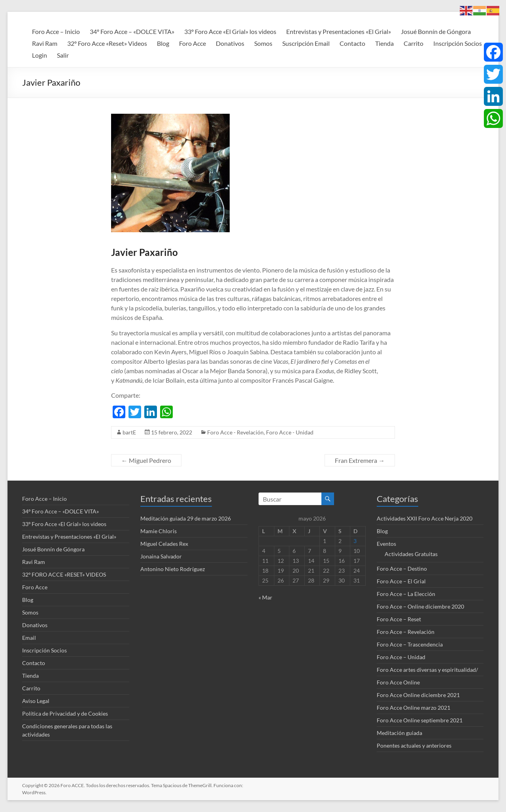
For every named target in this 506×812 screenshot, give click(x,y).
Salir (63, 55)
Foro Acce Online (398, 682)
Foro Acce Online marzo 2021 (413, 708)
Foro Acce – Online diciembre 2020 (420, 606)
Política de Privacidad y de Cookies (65, 713)
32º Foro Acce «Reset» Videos (107, 43)
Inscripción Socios (458, 43)
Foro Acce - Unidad (290, 432)
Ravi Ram (45, 43)
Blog (163, 43)
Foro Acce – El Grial (401, 581)
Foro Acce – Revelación (406, 632)
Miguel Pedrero (146, 460)
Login (40, 55)
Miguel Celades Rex (164, 544)
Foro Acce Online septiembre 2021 (420, 720)
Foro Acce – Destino (402, 569)
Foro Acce (193, 43)
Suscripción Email (306, 43)
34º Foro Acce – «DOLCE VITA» (132, 31)
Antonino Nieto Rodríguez (173, 569)
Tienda (384, 43)
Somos (263, 43)
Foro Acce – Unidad (401, 657)
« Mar (265, 597)
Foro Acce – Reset (399, 619)
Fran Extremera (360, 460)
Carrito (413, 43)
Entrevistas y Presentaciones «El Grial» (339, 31)
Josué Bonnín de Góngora (436, 31)
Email (29, 638)
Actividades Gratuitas (411, 554)
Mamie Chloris (159, 531)
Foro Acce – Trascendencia (410, 644)
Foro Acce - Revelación (235, 432)
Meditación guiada (399, 733)
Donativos (230, 43)
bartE (129, 432)
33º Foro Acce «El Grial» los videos (230, 31)
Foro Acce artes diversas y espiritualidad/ (427, 670)
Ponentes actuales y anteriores (414, 745)
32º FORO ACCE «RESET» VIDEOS (64, 574)
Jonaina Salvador (161, 556)
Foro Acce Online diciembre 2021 (418, 695)
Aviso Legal (36, 701)
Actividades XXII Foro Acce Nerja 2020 (425, 518)
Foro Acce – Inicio (56, 31)
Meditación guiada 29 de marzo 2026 (186, 518)
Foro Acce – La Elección (406, 594)
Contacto (352, 43)
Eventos (386, 544)
